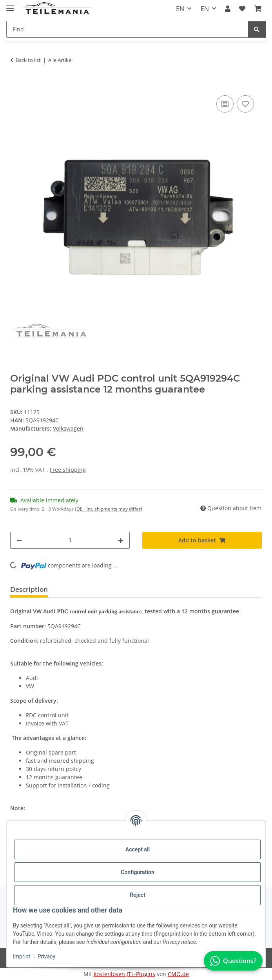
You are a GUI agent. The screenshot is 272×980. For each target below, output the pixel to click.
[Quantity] (70, 540)
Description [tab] (29, 590)
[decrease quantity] (19, 540)
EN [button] (180, 9)
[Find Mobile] (127, 29)
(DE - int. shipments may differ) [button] (109, 509)
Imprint (22, 956)
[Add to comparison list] (225, 104)
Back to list (28, 60)
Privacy (46, 956)
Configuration (137, 872)
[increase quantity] (121, 540)
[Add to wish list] (245, 104)
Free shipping (68, 470)
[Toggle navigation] (10, 5)
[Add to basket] (16, 85)
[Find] (257, 29)
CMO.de (178, 974)
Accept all (138, 849)
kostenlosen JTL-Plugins (124, 974)
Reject (138, 895)
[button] (228, 9)
